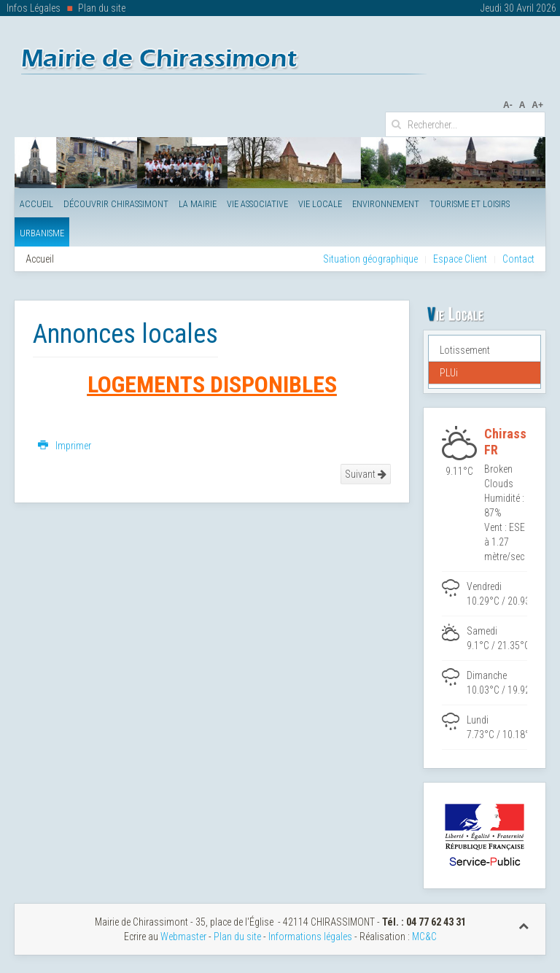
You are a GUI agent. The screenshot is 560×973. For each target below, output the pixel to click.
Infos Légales (34, 8)
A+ (537, 105)
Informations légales (310, 937)
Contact (518, 259)
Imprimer (65, 446)
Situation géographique (370, 259)
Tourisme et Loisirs (470, 204)
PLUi (449, 373)
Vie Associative (257, 204)
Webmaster (183, 937)
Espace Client (460, 259)
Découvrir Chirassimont (116, 204)
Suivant (366, 474)
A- (508, 105)
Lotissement (465, 350)
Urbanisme (42, 233)
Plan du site (102, 8)
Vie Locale (320, 204)
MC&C (424, 937)
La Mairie (198, 204)
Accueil (36, 204)
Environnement (386, 204)
